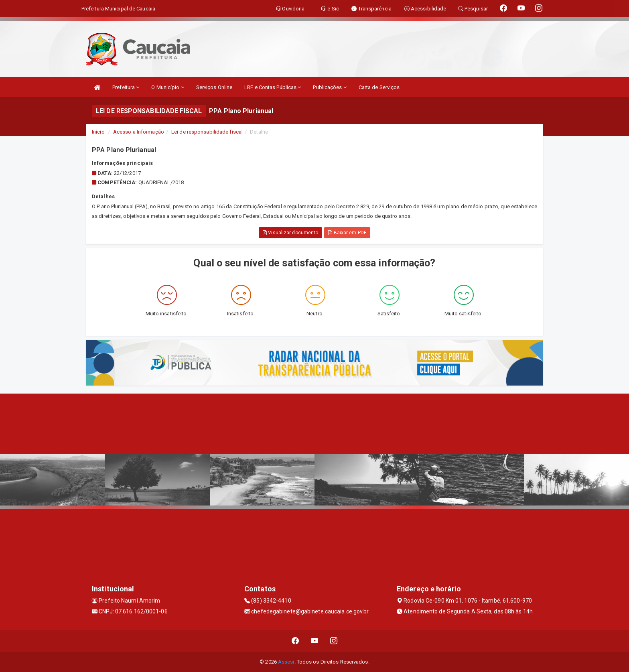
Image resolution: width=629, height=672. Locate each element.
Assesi (286, 662)
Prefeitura (126, 87)
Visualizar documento (290, 233)
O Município (167, 87)
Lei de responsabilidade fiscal (207, 132)
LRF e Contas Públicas (273, 87)
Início (98, 132)
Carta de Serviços (379, 87)
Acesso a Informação (139, 132)
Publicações (330, 87)
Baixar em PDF (347, 233)
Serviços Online (214, 87)
